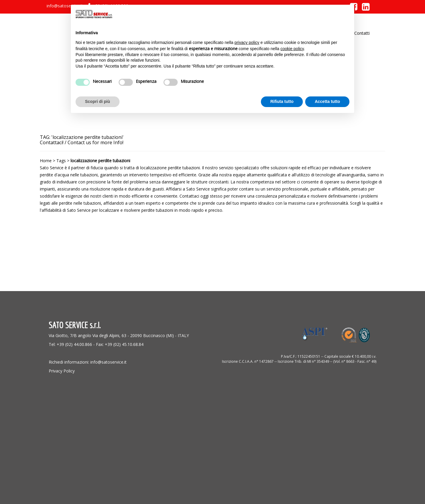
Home (46, 161)
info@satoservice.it (65, 6)
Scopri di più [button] (98, 101)
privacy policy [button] (247, 42)
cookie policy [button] (292, 49)
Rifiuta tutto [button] (282, 101)
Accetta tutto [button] (327, 101)
